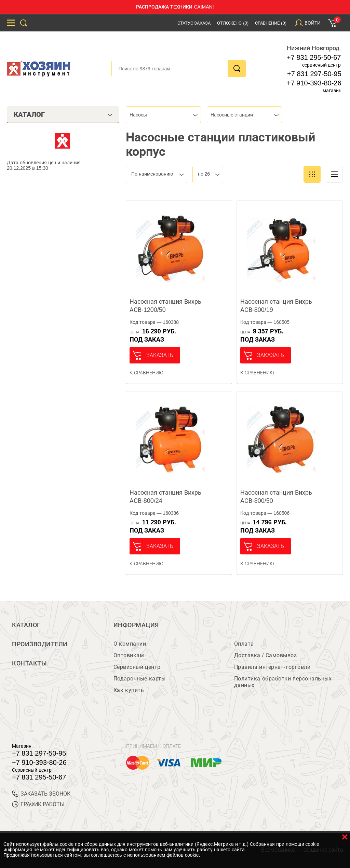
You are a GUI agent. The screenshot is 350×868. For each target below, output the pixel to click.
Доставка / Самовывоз (265, 655)
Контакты (29, 663)
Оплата (244, 644)
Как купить (129, 690)
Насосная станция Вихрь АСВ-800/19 (276, 306)
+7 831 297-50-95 (314, 74)
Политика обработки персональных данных (283, 682)
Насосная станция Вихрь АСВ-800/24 (165, 497)
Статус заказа (194, 23)
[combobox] (163, 115)
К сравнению (146, 373)
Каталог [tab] (63, 114)
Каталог (26, 625)
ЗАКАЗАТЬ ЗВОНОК (41, 794)
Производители (40, 644)
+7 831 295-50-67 (314, 57)
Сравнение (271, 23)
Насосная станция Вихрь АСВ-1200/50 (165, 306)
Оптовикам (129, 655)
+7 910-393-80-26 (314, 83)
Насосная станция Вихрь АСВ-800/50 (276, 497)
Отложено (233, 23)
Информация (136, 625)
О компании (130, 644)
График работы (38, 804)
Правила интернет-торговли (272, 667)
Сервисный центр (137, 667)
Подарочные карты (139, 679)
